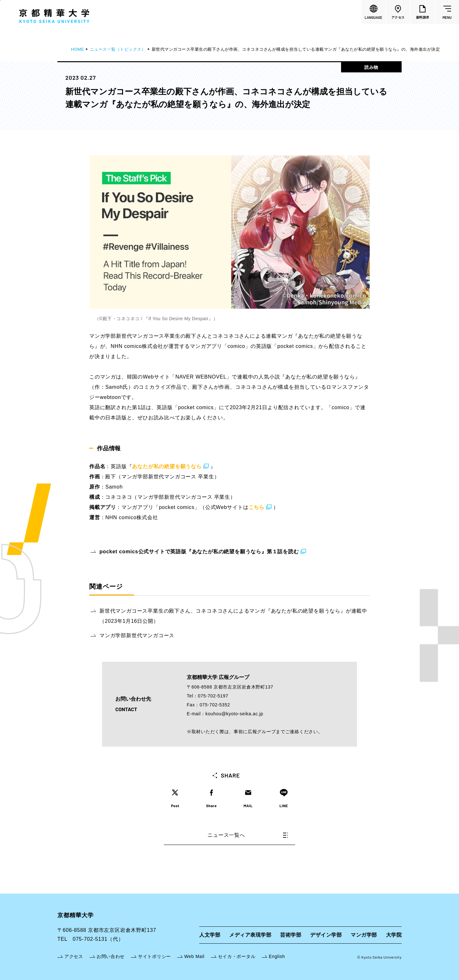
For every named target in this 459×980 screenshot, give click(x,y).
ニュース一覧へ (248, 835)
